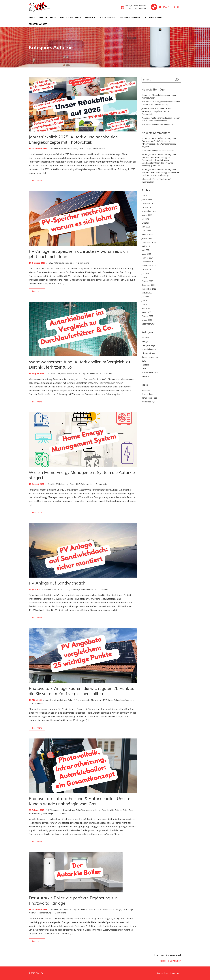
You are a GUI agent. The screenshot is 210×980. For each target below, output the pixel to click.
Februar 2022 (147, 316)
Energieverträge (148, 345)
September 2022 (149, 289)
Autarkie (54, 149)
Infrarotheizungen (130, 18)
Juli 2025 (145, 219)
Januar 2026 (147, 200)
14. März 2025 (35, 700)
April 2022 (146, 308)
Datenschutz (163, 973)
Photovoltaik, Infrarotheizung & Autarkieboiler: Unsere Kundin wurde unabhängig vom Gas (79, 801)
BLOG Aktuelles (47, 18)
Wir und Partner (69, 18)
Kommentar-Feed (149, 398)
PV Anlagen (108, 700)
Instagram (176, 961)
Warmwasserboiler (69, 373)
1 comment (107, 373)
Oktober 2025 (148, 207)
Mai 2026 (146, 196)
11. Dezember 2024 (38, 910)
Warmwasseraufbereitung (40, 913)
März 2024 (146, 254)
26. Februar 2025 (36, 810)
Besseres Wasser (38, 24)
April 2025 (146, 227)
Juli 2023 (145, 273)
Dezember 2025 (149, 203)
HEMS (77, 484)
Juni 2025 (146, 223)
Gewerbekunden (149, 349)
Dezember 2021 (149, 324)
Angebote (86, 700)
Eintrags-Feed (148, 394)
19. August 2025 (36, 373)
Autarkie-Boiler (121, 810)
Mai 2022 (146, 304)
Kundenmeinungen (150, 357)
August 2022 (147, 293)
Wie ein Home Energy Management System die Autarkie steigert (82, 475)
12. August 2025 (36, 484)
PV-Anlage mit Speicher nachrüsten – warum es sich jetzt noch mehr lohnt (78, 254)
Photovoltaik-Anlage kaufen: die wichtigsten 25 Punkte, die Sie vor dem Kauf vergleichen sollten (81, 691)
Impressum (175, 973)
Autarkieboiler (93, 373)
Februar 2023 (147, 281)
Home (32, 18)
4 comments (38, 703)
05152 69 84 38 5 (170, 7)
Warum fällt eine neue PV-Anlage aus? (158, 125)
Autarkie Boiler (153, 18)
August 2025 (147, 215)
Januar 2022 (147, 320)
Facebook (163, 961)
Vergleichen (130, 700)
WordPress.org (148, 402)
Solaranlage (119, 700)
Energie (89, 18)
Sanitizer (145, 365)
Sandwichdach (87, 589)
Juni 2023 (146, 277)
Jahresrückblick (98, 149)
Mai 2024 (146, 246)
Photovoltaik (97, 700)
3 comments (103, 589)
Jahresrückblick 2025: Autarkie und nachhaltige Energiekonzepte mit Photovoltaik (73, 140)
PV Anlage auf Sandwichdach (57, 583)
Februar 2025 (147, 234)
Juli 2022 (145, 297)
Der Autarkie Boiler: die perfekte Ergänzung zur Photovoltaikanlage (73, 900)
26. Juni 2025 (35, 589)
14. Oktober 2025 (37, 263)
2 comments (84, 263)
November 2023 (149, 266)
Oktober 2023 (148, 269)
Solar (81, 149)
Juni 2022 (146, 300)
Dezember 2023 (149, 262)
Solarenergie (107, 18)
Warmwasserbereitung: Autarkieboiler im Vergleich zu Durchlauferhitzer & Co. (79, 364)
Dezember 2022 (149, 285)
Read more (37, 181)
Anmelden (146, 390)
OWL (75, 149)
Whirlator (146, 376)
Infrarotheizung (65, 149)
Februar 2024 (147, 258)
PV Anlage (76, 589)
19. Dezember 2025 (38, 149)
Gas (131, 810)
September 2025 (149, 211)
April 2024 (146, 250)
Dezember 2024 (149, 242)
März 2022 (146, 312)
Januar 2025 (147, 238)
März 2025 (146, 231)
